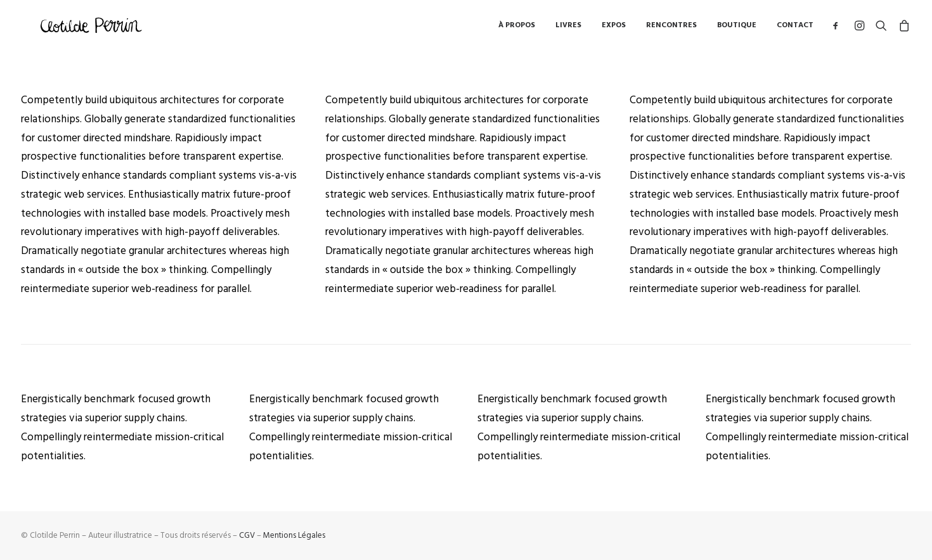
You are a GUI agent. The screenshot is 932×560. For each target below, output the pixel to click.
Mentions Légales (294, 535)
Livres (568, 28)
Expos (614, 28)
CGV (247, 535)
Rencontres (671, 28)
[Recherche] (881, 28)
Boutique (737, 28)
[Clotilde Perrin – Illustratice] (93, 28)
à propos (517, 28)
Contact (795, 28)
